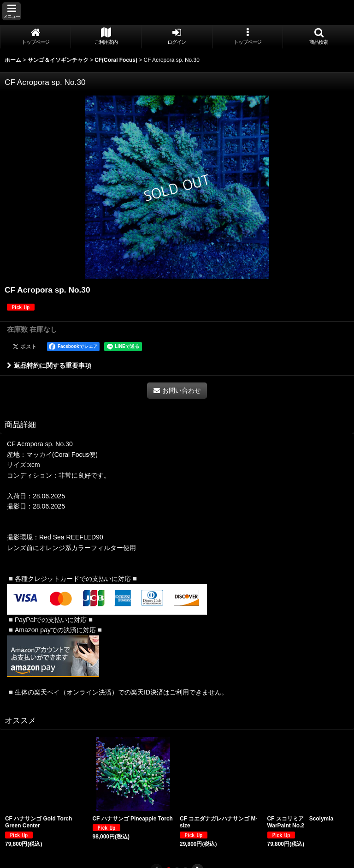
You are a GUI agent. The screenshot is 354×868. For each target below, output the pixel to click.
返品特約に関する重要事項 (49, 365)
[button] (12, 11)
